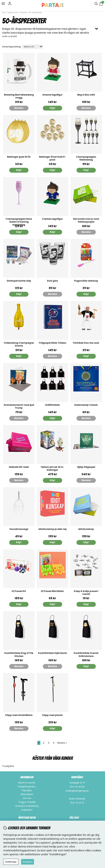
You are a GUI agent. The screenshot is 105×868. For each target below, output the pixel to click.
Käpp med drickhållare (19, 715)
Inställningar (11, 862)
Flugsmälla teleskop (86, 281)
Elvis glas (52, 281)
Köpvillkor (27, 791)
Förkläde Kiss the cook (86, 343)
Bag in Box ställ (86, 95)
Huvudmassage (19, 529)
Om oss (27, 798)
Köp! (52, 170)
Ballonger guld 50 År (19, 157)
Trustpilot (8, 766)
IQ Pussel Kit (19, 591)
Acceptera (28, 862)
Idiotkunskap (86, 529)
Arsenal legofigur (52, 95)
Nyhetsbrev (27, 794)
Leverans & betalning (27, 806)
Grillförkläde (52, 405)
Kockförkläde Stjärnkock (52, 653)
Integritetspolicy (27, 787)
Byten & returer (27, 783)
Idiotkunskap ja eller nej (52, 529)
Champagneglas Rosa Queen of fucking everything (19, 222)
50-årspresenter (35, 13)
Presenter (23, 13)
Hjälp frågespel (86, 467)
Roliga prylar (13, 13)
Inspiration (27, 810)
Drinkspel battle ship (19, 281)
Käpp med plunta (52, 715)
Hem (4, 13)
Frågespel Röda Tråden (52, 343)
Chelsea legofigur (52, 219)
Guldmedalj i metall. (86, 405)
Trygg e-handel (27, 802)
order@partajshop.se (77, 791)
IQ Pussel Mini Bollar (52, 591)
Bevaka (19, 108)
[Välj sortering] (33, 47)
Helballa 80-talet (19, 467)
